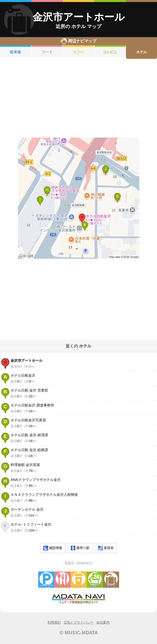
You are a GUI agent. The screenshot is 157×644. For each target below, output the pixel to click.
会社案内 (103, 622)
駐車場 (15, 52)
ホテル (142, 52)
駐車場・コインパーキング (46, 580)
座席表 (106, 548)
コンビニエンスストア (95, 580)
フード (47, 52)
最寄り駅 (80, 548)
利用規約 (54, 622)
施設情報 (53, 548)
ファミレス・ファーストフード (62, 580)
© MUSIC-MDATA (79, 632)
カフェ (78, 52)
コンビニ (110, 52)
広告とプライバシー (78, 622)
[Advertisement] (78, 98)
